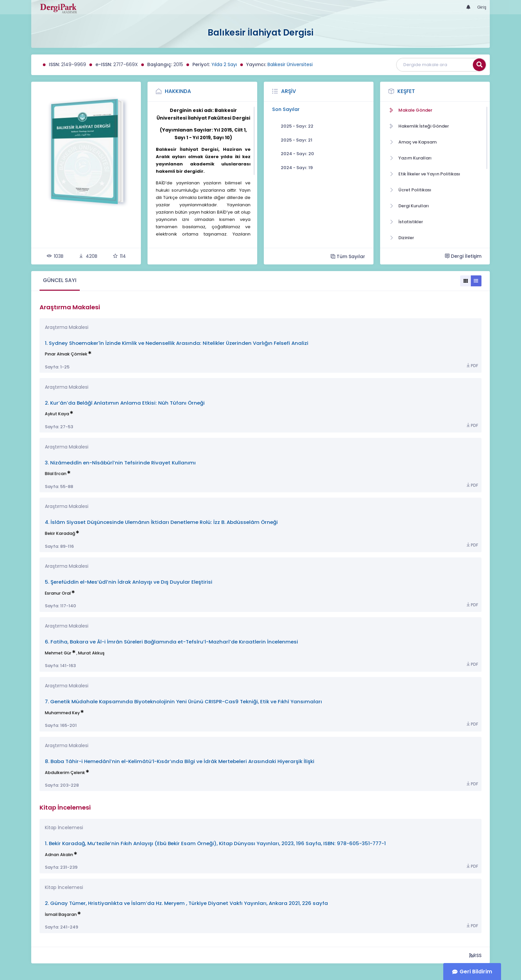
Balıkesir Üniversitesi (290, 64)
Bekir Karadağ (60, 533)
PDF (472, 366)
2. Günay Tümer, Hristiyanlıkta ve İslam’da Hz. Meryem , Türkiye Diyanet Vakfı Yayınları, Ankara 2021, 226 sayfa (186, 903)
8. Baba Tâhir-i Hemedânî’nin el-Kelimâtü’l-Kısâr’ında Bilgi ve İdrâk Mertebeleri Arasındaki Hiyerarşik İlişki (180, 761)
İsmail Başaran (61, 914)
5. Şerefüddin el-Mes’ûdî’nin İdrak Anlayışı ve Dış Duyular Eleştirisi (129, 582)
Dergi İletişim (463, 256)
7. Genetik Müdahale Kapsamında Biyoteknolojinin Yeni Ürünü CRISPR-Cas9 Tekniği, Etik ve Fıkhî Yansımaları (183, 701)
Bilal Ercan (56, 474)
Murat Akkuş (91, 653)
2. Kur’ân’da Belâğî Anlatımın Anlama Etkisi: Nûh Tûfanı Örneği (125, 403)
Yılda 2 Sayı (224, 64)
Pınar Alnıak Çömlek (66, 354)
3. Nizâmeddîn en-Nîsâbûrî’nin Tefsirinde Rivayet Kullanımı (120, 463)
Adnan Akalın (59, 855)
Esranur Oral (58, 593)
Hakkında (178, 91)
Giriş (482, 7)
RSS (475, 955)
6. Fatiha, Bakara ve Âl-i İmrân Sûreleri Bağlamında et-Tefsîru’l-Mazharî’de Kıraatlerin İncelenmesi (171, 642)
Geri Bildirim (476, 972)
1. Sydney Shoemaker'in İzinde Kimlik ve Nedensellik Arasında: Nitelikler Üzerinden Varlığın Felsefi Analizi (177, 343)
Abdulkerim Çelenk (65, 773)
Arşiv (289, 91)
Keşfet (406, 91)
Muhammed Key (62, 713)
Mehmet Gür (58, 653)
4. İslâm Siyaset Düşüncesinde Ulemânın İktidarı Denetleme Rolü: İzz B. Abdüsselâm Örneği (161, 522)
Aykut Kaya (57, 414)
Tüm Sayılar (348, 256)
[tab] (60, 281)
